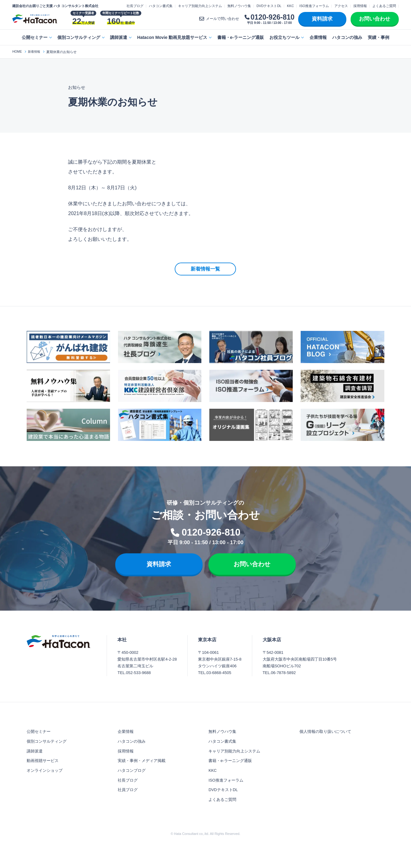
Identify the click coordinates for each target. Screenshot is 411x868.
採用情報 (360, 6)
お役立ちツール (284, 37)
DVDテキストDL (269, 6)
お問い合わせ (375, 19)
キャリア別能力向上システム (200, 6)
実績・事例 (379, 37)
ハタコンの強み (347, 37)
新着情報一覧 (205, 269)
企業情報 (318, 37)
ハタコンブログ (133, 783)
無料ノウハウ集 (239, 6)
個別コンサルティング (79, 37)
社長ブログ (135, 6)
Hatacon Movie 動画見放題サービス (172, 37)
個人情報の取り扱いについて (327, 738)
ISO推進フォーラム (314, 6)
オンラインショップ (46, 783)
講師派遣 (119, 37)
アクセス (341, 6)
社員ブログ (128, 806)
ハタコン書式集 (161, 6)
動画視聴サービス (44, 772)
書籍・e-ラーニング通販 (241, 37)
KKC (290, 6)
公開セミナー (35, 37)
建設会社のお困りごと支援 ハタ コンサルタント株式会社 (55, 6)
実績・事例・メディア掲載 (143, 772)
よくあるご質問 (384, 6)
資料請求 (322, 19)
